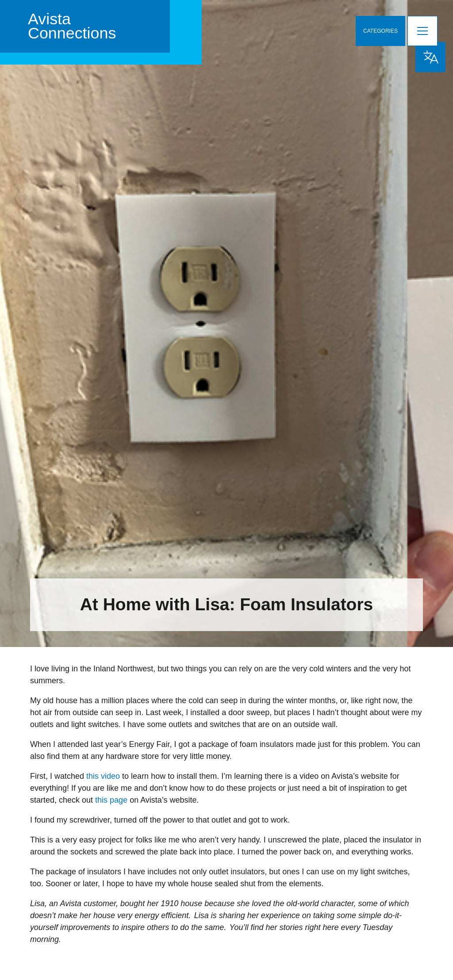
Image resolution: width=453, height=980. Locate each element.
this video (103, 776)
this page (111, 800)
